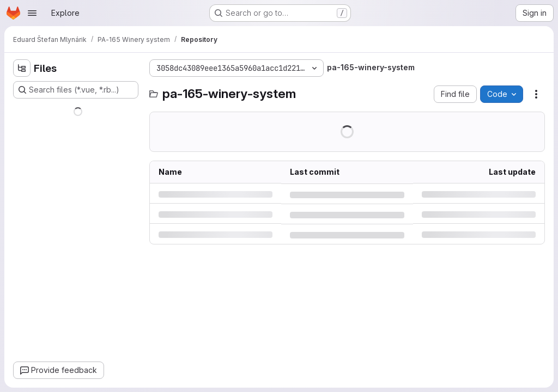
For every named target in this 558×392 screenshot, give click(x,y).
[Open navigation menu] (32, 13)
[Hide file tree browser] (22, 68)
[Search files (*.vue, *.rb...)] (76, 90)
